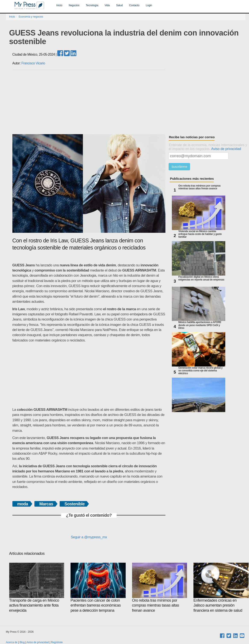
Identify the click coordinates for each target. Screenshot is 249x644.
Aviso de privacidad (226, 149)
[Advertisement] (129, 102)
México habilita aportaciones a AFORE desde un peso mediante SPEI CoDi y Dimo (200, 325)
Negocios (74, 5)
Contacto (134, 5)
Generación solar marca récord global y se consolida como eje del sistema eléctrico (200, 371)
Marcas (46, 504)
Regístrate (57, 642)
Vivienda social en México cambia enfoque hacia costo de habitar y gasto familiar (200, 234)
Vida (107, 5)
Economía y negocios (31, 17)
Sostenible (75, 504)
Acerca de (12, 642)
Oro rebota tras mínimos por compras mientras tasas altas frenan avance (199, 187)
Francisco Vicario (33, 63)
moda (23, 504)
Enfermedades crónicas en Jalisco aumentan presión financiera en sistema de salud (221, 588)
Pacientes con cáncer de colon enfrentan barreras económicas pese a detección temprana (98, 588)
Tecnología (92, 5)
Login (149, 5)
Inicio (59, 5)
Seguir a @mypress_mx (89, 537)
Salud (119, 5)
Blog (22, 642)
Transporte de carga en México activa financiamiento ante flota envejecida (37, 588)
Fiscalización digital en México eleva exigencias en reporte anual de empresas (201, 278)
